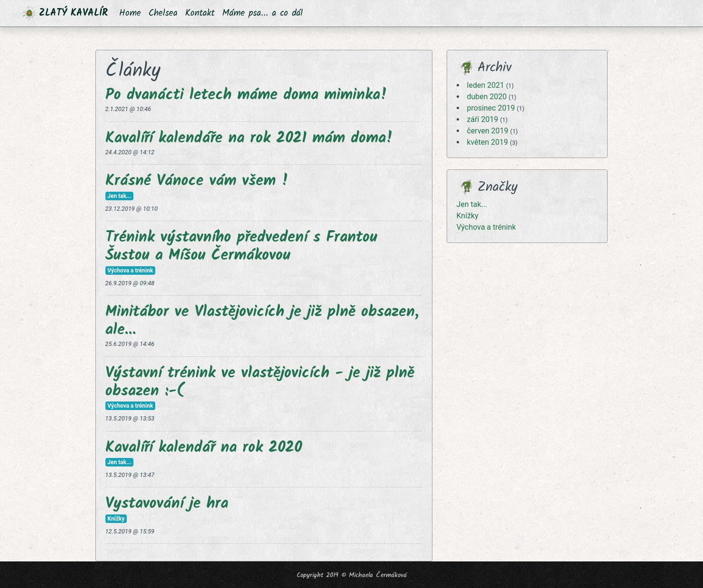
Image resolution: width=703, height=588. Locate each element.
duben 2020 (487, 97)
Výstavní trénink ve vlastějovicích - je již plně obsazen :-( (260, 382)
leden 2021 (486, 85)
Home (130, 13)
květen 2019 (488, 142)
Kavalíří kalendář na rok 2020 (204, 448)
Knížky (468, 216)
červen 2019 (488, 131)
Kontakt (200, 13)
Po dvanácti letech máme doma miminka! (246, 95)
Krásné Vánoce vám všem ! (197, 181)
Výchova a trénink (486, 227)
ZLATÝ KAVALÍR (65, 13)
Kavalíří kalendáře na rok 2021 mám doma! (249, 138)
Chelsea (163, 13)
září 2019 (483, 119)
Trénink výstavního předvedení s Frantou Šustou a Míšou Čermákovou (241, 247)
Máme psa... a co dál (262, 13)
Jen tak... (472, 204)
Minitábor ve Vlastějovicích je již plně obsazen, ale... (262, 321)
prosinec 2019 (491, 108)
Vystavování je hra (167, 504)
